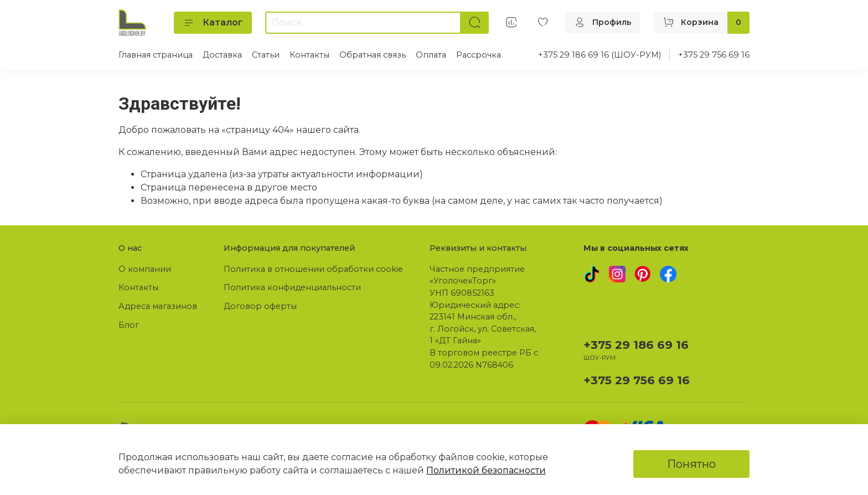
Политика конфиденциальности (292, 287)
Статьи (266, 55)
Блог (129, 325)
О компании (145, 269)
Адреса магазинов (158, 306)
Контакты (309, 55)
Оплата (431, 55)
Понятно (691, 464)
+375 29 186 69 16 (636, 345)
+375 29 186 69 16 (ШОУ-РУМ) (600, 55)
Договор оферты (260, 306)
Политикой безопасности (486, 470)
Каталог (213, 23)
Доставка (222, 55)
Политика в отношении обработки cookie (313, 269)
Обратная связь (373, 55)
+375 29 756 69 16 (714, 55)
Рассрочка (479, 55)
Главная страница (156, 55)
